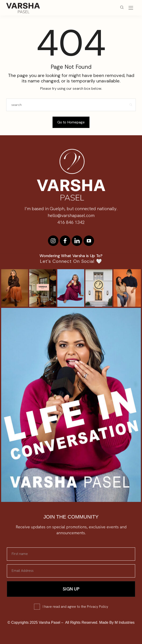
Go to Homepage (71, 122)
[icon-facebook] (65, 241)
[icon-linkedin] (77, 241)
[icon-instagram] (53, 241)
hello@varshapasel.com (71, 215)
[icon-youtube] (89, 241)
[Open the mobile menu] (131, 8)
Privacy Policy (98, 607)
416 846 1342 (71, 222)
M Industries (125, 622)
